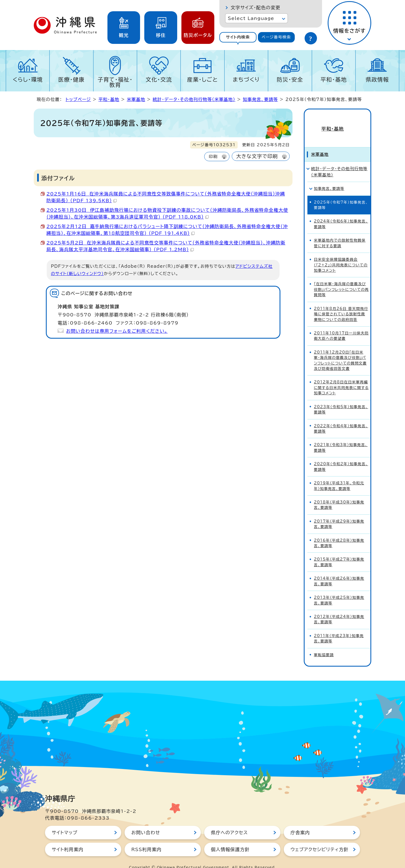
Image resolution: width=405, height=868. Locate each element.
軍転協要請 (324, 645)
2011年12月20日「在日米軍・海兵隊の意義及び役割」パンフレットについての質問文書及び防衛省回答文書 (340, 350)
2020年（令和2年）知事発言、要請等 (341, 457)
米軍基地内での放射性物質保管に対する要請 (340, 233)
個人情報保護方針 (230, 839)
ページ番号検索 (276, 37)
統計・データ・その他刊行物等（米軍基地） (194, 99)
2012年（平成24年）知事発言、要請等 (339, 609)
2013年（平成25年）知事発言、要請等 (339, 590)
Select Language (251, 18)
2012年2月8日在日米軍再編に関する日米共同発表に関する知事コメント (341, 378)
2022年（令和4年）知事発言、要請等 (341, 419)
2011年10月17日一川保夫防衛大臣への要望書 (341, 326)
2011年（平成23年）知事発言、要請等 (339, 628)
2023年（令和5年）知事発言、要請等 (341, 399)
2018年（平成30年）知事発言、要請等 (339, 495)
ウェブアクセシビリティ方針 (319, 839)
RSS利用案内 (146, 839)
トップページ (78, 99)
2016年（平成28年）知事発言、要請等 (339, 533)
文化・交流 (159, 79)
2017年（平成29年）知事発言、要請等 (339, 514)
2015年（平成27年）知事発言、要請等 (339, 552)
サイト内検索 (238, 37)
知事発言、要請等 (260, 99)
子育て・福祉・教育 (115, 82)
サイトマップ (65, 822)
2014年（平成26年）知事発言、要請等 (339, 571)
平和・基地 (334, 79)
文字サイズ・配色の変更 (256, 8)
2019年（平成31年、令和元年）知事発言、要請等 (339, 476)
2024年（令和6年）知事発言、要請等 (341, 214)
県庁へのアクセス (229, 822)
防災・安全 (290, 79)
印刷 (213, 157)
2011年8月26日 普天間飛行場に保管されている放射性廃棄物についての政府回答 (341, 304)
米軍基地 (136, 99)
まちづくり (246, 79)
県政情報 (377, 79)
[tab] (238, 37)
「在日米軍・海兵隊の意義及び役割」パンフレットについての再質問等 (341, 280)
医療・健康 (71, 79)
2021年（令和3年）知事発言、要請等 (341, 438)
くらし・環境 (28, 79)
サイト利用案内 (68, 839)
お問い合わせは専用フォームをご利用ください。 (117, 331)
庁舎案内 (300, 822)
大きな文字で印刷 (257, 156)
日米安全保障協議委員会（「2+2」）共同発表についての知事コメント (341, 255)
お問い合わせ (146, 822)
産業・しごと (202, 79)
